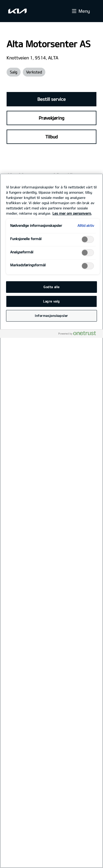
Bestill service (51, 99)
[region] (51, 521)
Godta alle (51, 287)
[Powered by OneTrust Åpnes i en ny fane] (79, 334)
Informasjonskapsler (51, 316)
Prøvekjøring (51, 118)
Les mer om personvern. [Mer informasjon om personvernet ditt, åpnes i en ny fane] (72, 213)
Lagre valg (51, 301)
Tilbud (51, 137)
